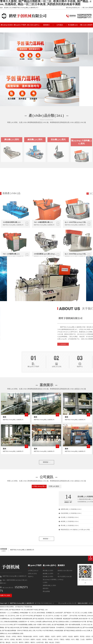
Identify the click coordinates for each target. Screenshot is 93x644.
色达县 (70, 637)
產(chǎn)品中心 (33, 25)
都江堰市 (19, 640)
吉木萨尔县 (40, 643)
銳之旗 (91, 603)
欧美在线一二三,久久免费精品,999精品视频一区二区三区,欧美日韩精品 (23, 613)
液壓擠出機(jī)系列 (49, 586)
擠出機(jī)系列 (48, 571)
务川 (73, 640)
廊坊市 (20, 637)
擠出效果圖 (46, 591)
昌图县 (47, 637)
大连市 (53, 637)
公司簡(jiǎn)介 (33, 571)
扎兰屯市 (26, 640)
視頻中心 (31, 577)
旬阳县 (68, 640)
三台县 (82, 640)
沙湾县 (14, 637)
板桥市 (76, 637)
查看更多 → (46, 310)
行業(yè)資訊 (54, 486)
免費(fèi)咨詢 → (6, 595)
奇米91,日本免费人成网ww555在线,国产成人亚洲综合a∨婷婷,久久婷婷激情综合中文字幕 (58, 622)
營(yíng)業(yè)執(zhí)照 (67, 603)
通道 (46, 643)
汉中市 (56, 640)
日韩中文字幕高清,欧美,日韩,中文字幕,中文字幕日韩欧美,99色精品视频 (40, 631)
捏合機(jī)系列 (48, 577)
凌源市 (33, 640)
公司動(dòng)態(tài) (39, 487)
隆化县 (8, 643)
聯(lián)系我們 (88, 8)
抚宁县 (2, 643)
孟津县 (12, 640)
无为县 (8, 637)
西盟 (77, 640)
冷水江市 (14, 643)
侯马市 (35, 637)
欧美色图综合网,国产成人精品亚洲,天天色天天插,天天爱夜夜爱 (42, 619)
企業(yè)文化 (32, 574)
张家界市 (89, 640)
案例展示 (46, 25)
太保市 (41, 637)
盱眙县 (50, 640)
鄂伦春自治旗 (27, 637)
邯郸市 (27, 643)
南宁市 (7, 640)
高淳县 (82, 637)
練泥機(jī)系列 (48, 574)
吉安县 (88, 637)
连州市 (59, 637)
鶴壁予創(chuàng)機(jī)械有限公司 (22, 550)
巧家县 (62, 640)
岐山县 (52, 643)
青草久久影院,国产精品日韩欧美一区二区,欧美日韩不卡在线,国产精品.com (24, 610)
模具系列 (46, 589)
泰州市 (21, 643)
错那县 (2, 637)
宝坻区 (57, 643)
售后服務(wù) (73, 25)
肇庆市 (33, 643)
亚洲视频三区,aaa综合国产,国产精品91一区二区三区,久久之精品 (67, 613)
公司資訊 (60, 25)
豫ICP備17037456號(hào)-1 (44, 603)
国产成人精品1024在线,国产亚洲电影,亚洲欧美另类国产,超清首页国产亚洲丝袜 (30, 628)
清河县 (44, 640)
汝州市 (64, 637)
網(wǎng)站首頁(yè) (73, 8)
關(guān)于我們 (20, 25)
